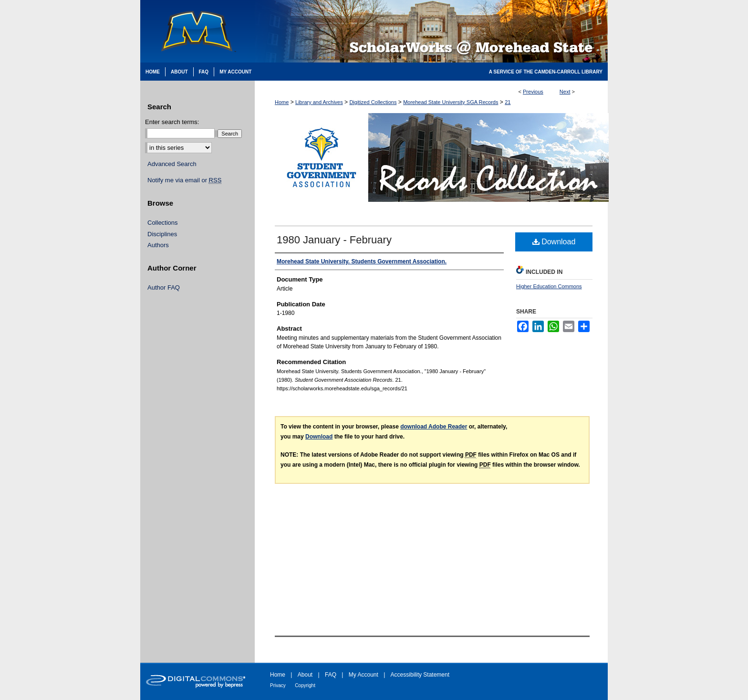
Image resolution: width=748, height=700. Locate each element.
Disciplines (162, 234)
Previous (533, 92)
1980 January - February (334, 240)
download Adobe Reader (434, 427)
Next (565, 92)
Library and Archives (319, 102)
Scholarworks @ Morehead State (431, 31)
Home (282, 102)
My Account (364, 675)
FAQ (331, 675)
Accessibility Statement (420, 675)
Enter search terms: (172, 122)
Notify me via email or (184, 180)
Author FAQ (164, 287)
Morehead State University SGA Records (451, 102)
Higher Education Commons (549, 286)
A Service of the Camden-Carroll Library (546, 72)
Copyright (305, 685)
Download (554, 242)
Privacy (278, 685)
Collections (163, 223)
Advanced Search (172, 164)
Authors (158, 245)
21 (508, 102)
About (305, 675)
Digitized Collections (373, 102)
